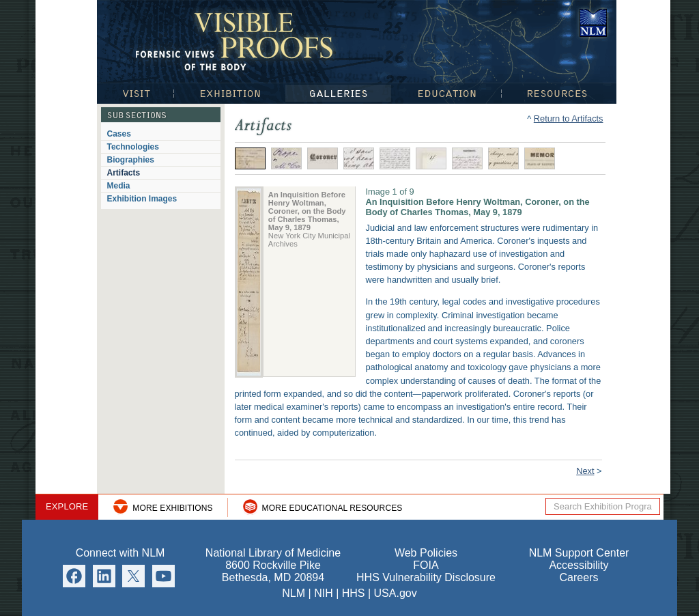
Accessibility (579, 565)
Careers (579, 577)
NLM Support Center (579, 553)
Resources (559, 93)
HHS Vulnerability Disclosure (426, 577)
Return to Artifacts (569, 118)
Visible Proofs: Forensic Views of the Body (237, 41)
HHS (354, 593)
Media (119, 186)
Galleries (338, 93)
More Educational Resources (332, 508)
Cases (119, 134)
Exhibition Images (142, 199)
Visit (135, 93)
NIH (324, 593)
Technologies (133, 147)
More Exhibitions (172, 508)
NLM (294, 593)
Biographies (131, 160)
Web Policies (426, 553)
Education (446, 93)
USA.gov (396, 593)
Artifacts (124, 173)
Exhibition (229, 93)
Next (585, 471)
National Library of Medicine (593, 23)
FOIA (426, 565)
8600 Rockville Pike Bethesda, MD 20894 (273, 571)
